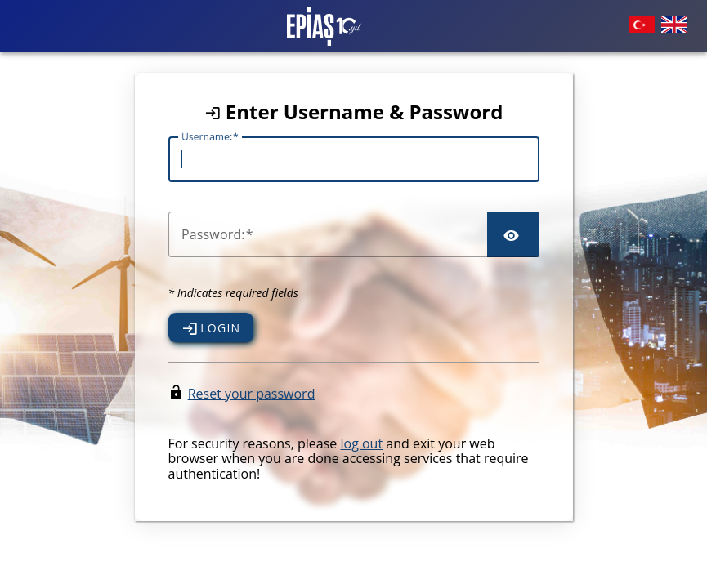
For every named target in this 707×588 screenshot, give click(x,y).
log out (361, 443)
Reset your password (252, 394)
